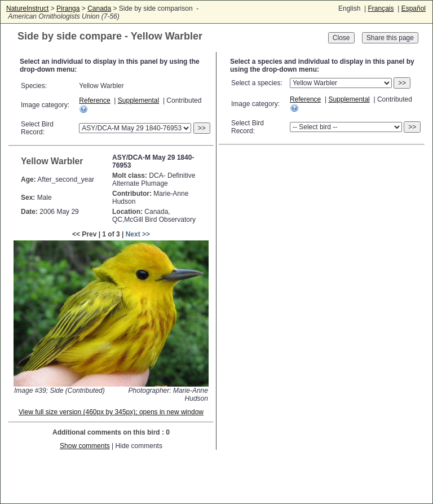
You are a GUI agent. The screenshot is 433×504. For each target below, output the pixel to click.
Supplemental (138, 100)
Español (414, 8)
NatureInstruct (27, 8)
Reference (94, 100)
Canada (99, 8)
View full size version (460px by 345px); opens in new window (111, 412)
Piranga (68, 8)
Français (381, 8)
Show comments (85, 446)
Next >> (138, 234)
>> (202, 128)
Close (341, 38)
